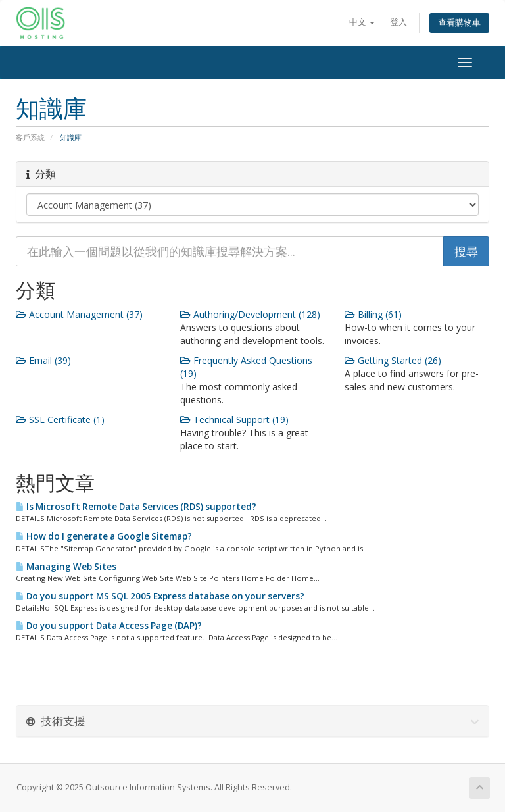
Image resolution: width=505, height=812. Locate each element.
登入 (398, 22)
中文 (362, 22)
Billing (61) (373, 314)
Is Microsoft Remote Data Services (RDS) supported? (136, 507)
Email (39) (43, 360)
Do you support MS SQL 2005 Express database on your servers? (160, 596)
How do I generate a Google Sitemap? (104, 536)
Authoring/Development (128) (250, 314)
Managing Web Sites (66, 567)
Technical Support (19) (234, 419)
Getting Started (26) (393, 360)
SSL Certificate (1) (60, 419)
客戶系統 (30, 137)
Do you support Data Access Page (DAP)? (109, 626)
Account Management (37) (79, 314)
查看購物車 (459, 23)
